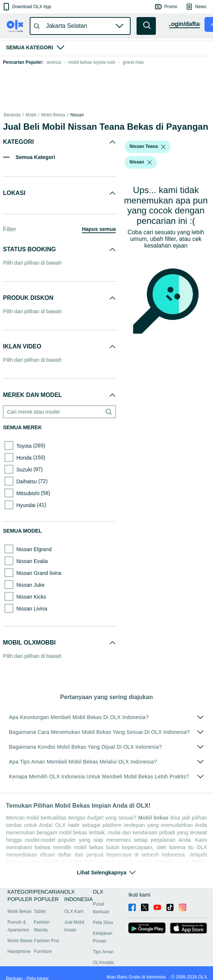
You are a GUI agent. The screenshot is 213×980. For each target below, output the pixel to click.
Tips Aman (103, 952)
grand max (133, 62)
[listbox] (163, 147)
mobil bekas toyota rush (92, 62)
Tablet (40, 911)
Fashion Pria (46, 941)
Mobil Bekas (53, 115)
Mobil (31, 115)
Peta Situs (103, 923)
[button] (27, 7)
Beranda (12, 115)
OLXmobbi (103, 963)
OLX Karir (74, 911)
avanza (54, 62)
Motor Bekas (20, 941)
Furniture (43, 951)
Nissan (77, 115)
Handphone (19, 951)
